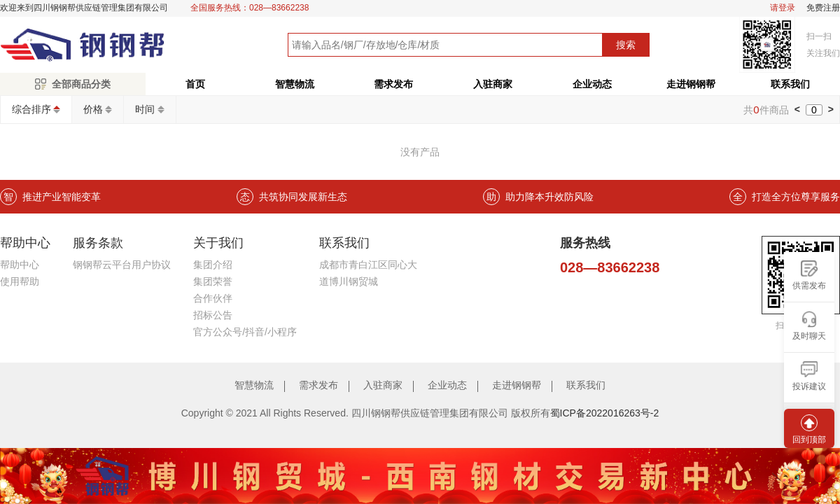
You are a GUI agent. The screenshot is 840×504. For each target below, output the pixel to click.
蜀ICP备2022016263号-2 (605, 413)
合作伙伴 (213, 298)
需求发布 (393, 84)
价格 (93, 109)
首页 (195, 84)
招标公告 (213, 315)
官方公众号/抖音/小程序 (245, 332)
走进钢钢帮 (691, 84)
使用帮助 (20, 281)
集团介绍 (213, 265)
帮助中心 (20, 265)
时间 (145, 109)
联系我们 (586, 385)
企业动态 (592, 84)
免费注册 (823, 8)
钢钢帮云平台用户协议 (122, 265)
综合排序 (31, 109)
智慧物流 (295, 84)
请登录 (783, 8)
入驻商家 (493, 84)
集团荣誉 (213, 281)
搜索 (626, 45)
